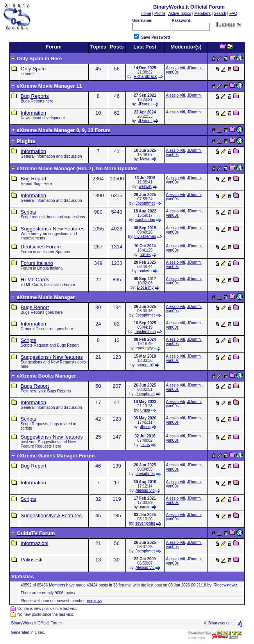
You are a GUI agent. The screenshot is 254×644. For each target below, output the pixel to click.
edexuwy (94, 601)
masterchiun (145, 332)
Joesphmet (145, 203)
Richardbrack (145, 76)
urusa (145, 410)
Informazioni (35, 543)
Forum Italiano (37, 263)
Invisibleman (145, 237)
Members (57, 585)
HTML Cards (35, 280)
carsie (145, 507)
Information (33, 113)
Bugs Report (35, 307)
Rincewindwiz (226, 585)
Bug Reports (35, 96)
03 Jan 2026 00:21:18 (187, 585)
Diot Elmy (145, 287)
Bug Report (34, 179)
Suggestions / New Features (53, 229)
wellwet (145, 186)
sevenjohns (145, 523)
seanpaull (145, 365)
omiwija (145, 271)
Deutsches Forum (41, 247)
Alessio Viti (176, 68)
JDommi (194, 68)
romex (145, 255)
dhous (145, 427)
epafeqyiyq (145, 348)
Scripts (29, 212)
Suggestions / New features (52, 357)
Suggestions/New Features (51, 515)
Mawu (145, 159)
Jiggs (145, 445)
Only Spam (33, 69)
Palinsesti (32, 560)
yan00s (172, 72)
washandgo (145, 220)
